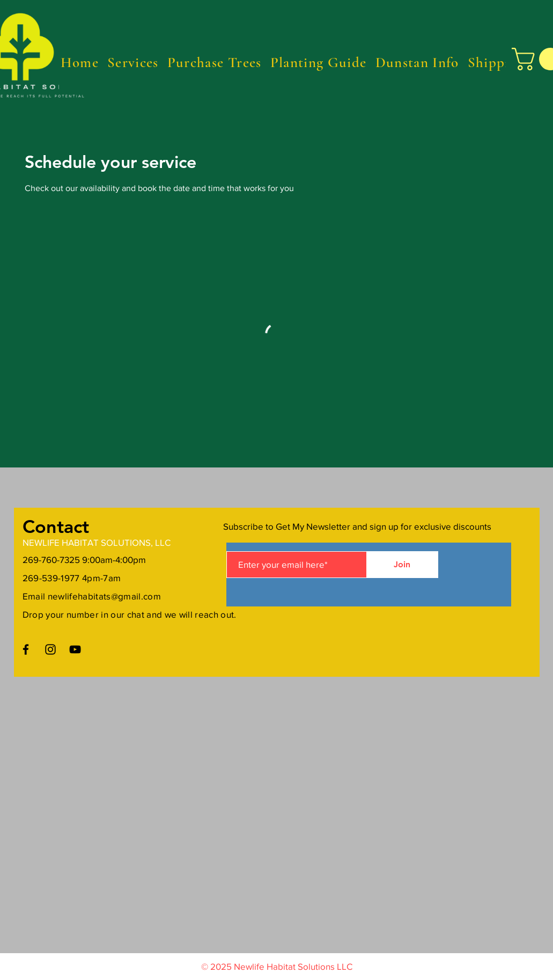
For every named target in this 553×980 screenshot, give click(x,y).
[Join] (402, 565)
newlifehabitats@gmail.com (105, 596)
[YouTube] (75, 649)
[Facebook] (26, 649)
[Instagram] (50, 649)
